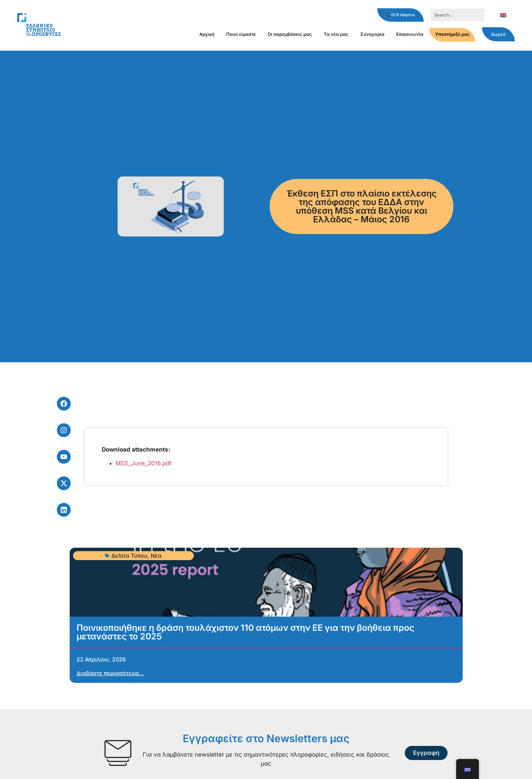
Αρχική (207, 34)
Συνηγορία (372, 34)
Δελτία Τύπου (129, 556)
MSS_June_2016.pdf (143, 463)
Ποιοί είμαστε (241, 34)
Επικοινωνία (410, 34)
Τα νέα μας (336, 34)
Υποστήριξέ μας (453, 34)
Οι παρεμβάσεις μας (290, 34)
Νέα (156, 556)
